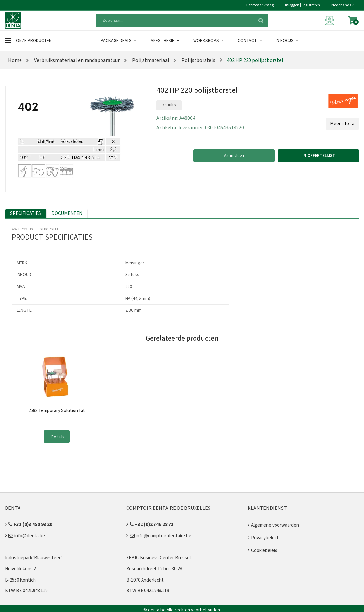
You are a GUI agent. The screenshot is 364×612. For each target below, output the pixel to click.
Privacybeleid (265, 538)
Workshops (209, 41)
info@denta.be (27, 536)
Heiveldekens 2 (20, 569)
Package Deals (119, 41)
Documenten (67, 213)
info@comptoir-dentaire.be (161, 536)
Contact (250, 41)
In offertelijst (319, 156)
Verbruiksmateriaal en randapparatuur (76, 60)
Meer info (342, 124)
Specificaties (26, 213)
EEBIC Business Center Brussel (158, 558)
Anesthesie (165, 41)
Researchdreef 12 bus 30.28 (154, 569)
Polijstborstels (198, 60)
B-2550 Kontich (20, 580)
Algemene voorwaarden (275, 525)
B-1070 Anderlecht (145, 580)
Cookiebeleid (264, 551)
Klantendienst (267, 508)
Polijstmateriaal (150, 60)
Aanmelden (234, 156)
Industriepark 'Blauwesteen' (34, 558)
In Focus (288, 41)
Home (15, 60)
